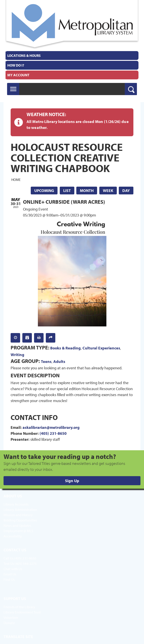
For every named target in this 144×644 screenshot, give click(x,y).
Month (87, 191)
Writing (17, 355)
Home (16, 180)
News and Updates (17, 525)
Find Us (9, 579)
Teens (46, 361)
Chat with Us (13, 569)
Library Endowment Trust (22, 612)
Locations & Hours (24, 56)
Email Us (10, 574)
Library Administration (20, 510)
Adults (59, 361)
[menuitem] (72, 56)
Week (108, 191)
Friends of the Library (19, 607)
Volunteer (11, 617)
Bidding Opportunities (20, 520)
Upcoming (44, 191)
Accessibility (13, 536)
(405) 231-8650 (53, 433)
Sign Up (72, 481)
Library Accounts (16, 504)
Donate (9, 623)
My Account (18, 75)
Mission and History (18, 515)
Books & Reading (65, 348)
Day (126, 191)
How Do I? (16, 65)
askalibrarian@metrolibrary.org (51, 427)
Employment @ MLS (18, 531)
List (67, 191)
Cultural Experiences (101, 348)
